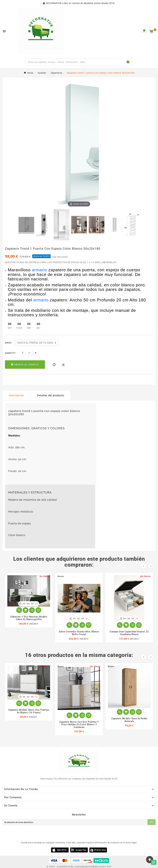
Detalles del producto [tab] (51, 395)
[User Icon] (144, 31)
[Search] (128, 62)
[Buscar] (75, 62)
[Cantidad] (23, 353)
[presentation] (27, 833)
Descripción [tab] (16, 395)
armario (39, 270)
